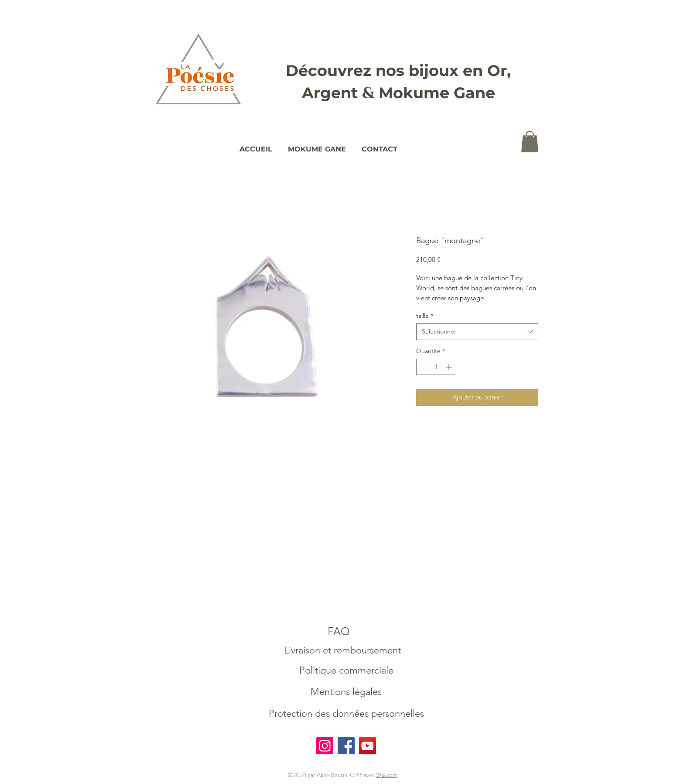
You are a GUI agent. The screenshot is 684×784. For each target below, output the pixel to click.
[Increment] (450, 367)
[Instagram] (325, 746)
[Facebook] (346, 746)
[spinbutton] (436, 367)
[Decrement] (423, 367)
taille (425, 316)
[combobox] (477, 332)
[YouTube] (368, 746)
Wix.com (387, 775)
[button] (530, 142)
